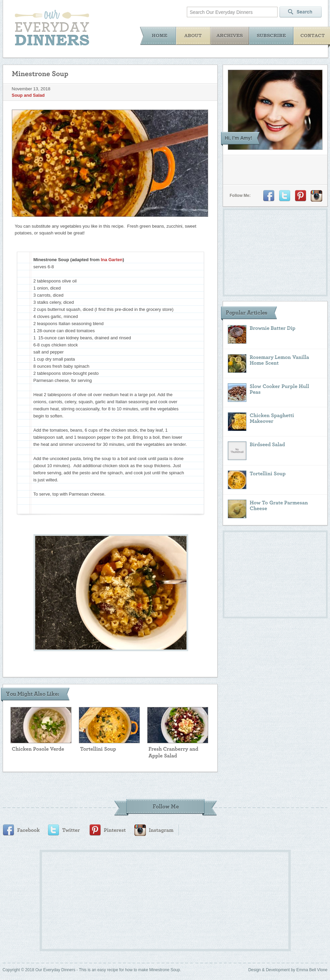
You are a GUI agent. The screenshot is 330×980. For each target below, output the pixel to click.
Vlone (322, 970)
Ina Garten (112, 260)
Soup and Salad (28, 95)
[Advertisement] (151, 899)
